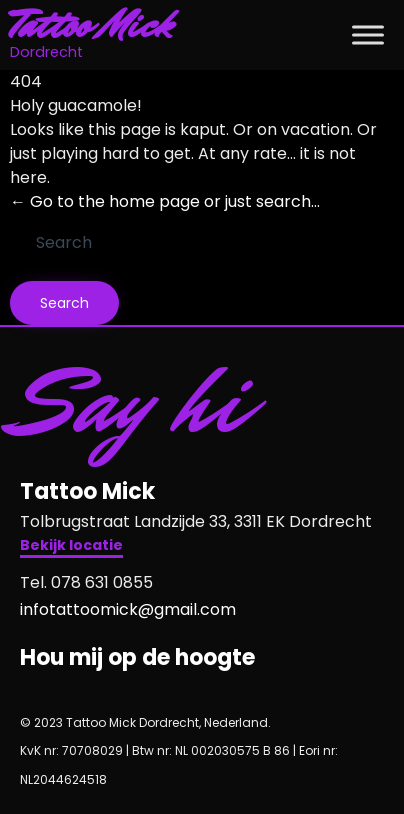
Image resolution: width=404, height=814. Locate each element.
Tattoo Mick (91, 25)
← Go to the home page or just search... (165, 201)
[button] (71, 547)
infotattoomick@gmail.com (128, 609)
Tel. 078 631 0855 (86, 582)
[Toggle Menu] (368, 34)
